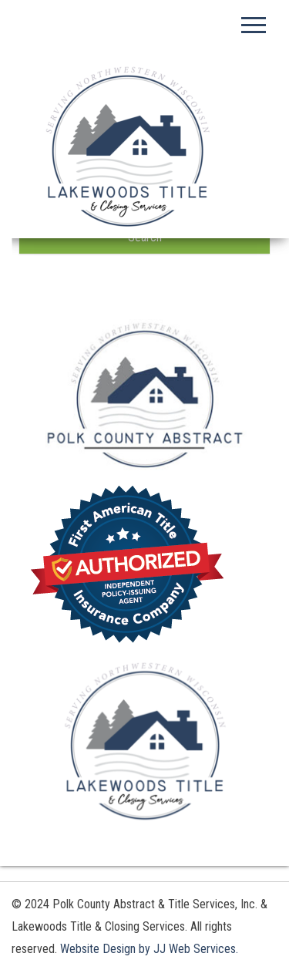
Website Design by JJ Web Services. (149, 949)
